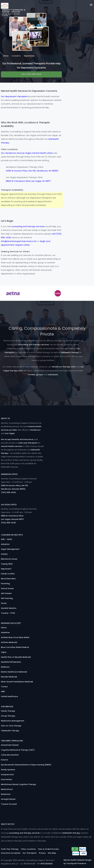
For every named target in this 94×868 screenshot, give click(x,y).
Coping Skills (7, 564)
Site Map (52, 853)
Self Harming (7, 598)
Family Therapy (8, 711)
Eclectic (5, 760)
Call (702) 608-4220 (31, 74)
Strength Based (8, 799)
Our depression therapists (14, 96)
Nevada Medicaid (9, 677)
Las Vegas (10, 433)
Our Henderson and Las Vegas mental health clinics (27, 153)
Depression (6, 569)
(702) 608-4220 (8, 492)
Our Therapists (30, 853)
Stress (4, 603)
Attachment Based (10, 745)
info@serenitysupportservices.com (19, 241)
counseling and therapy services (28, 226)
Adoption (5, 544)
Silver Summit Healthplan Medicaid (17, 682)
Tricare (4, 687)
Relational (6, 794)
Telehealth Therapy (10, 731)
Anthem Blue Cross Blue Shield (15, 637)
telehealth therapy (70, 352)
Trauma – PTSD (8, 613)
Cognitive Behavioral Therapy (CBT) (18, 750)
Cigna (4, 652)
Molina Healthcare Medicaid (14, 672)
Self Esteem (6, 593)
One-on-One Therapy (11, 726)
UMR (3, 692)
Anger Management (10, 549)
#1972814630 (47, 864)
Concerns (16, 56)
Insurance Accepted (11, 853)
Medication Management (13, 721)
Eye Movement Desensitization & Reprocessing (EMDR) (26, 765)
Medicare (5, 667)
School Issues (7, 588)
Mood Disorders (8, 579)
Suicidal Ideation (9, 608)
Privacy (42, 853)
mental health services (12, 446)
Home (6, 56)
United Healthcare (9, 696)
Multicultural (7, 789)
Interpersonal (7, 775)
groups (40, 375)
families (32, 375)
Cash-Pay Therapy (10, 849)
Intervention (7, 779)
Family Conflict (8, 574)
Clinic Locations (28, 849)
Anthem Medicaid (9, 642)
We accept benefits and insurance (17, 439)
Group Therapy (8, 716)
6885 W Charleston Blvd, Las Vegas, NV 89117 (28, 181)
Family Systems (8, 770)
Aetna (4, 628)
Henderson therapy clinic (64, 367)
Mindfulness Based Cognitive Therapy (19, 784)
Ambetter (5, 632)
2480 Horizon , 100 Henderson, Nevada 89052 (15, 487)
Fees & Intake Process (49, 849)
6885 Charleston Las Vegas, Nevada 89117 (12, 518)
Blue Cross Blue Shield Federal (15, 647)
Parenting (5, 584)
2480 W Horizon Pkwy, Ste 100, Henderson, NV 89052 (32, 171)
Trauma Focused (9, 804)
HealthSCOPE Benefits (11, 662)
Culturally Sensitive (10, 755)
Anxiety (4, 554)
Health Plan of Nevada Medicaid (16, 657)
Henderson (35, 430)
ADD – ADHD (6, 539)
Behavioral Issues (9, 559)
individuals (53, 375)
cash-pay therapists (28, 443)
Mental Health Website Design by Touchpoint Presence (78, 862)
